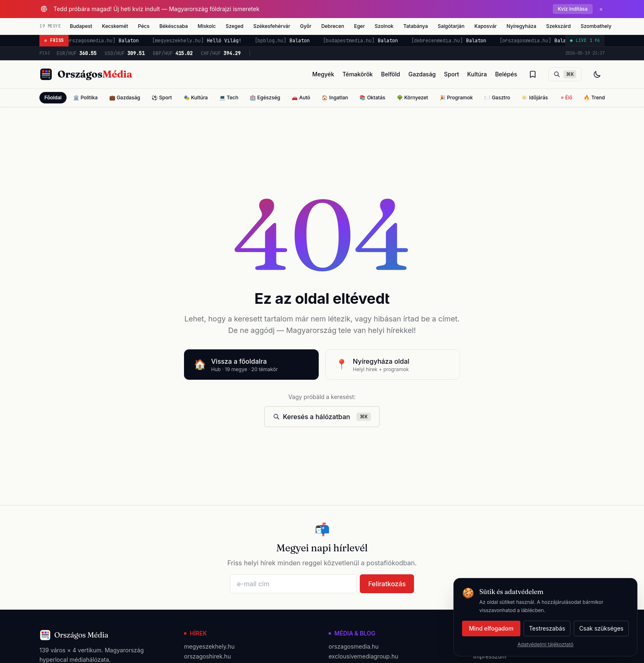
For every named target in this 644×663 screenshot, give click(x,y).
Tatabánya (416, 26)
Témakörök (358, 74)
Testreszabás (547, 628)
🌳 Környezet (412, 97)
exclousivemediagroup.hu (363, 656)
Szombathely (596, 26)
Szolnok (384, 26)
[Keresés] (565, 74)
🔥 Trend (594, 97)
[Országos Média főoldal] (86, 74)
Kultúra (477, 74)
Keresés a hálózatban (322, 417)
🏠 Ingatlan (335, 97)
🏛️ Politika (85, 97)
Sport (452, 74)
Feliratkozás (387, 584)
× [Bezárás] (601, 9)
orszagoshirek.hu (207, 656)
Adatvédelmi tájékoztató (545, 644)
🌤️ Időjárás (535, 97)
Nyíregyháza (521, 26)
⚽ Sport (162, 97)
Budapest (81, 26)
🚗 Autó (301, 97)
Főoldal (53, 97)
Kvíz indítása (573, 9)
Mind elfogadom (491, 628)
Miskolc (207, 26)
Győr (306, 26)
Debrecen (333, 26)
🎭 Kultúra (196, 97)
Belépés (506, 74)
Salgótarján (451, 26)
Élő (567, 97)
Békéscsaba (174, 26)
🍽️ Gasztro (497, 97)
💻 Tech (229, 97)
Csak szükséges (601, 628)
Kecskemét (115, 26)
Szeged (234, 26)
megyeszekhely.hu (209, 646)
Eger (359, 26)
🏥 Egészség (265, 97)
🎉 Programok (456, 97)
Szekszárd (559, 26)
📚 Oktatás (372, 97)
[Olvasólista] (533, 74)
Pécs (144, 26)
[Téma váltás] (597, 74)
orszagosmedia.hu (354, 646)
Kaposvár (485, 26)
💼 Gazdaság (125, 97)
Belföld (391, 74)
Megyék (323, 74)
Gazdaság (422, 74)
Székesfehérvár (272, 26)
